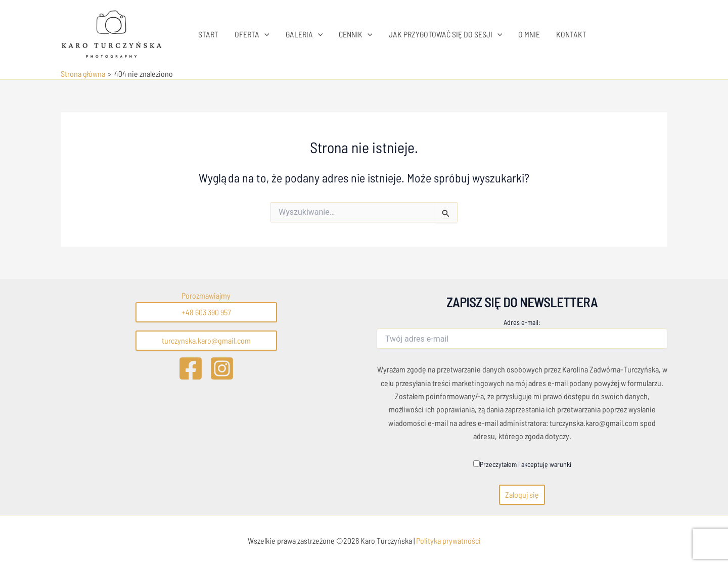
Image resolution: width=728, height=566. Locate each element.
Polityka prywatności (448, 540)
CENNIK (356, 34)
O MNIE (529, 34)
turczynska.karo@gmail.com (206, 340)
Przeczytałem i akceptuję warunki (522, 464)
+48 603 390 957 (206, 312)
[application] (264, 34)
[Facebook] (191, 368)
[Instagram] (222, 368)
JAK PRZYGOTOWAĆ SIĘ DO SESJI (446, 34)
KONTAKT (571, 34)
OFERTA (252, 34)
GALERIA (304, 34)
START (208, 34)
